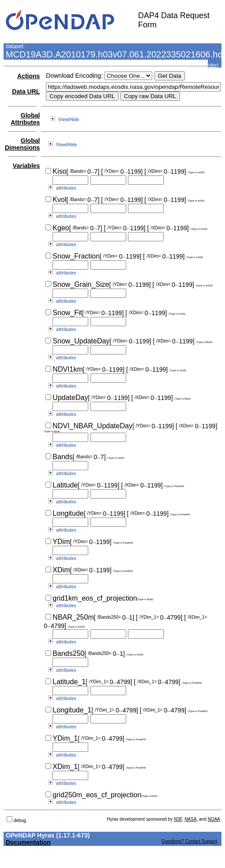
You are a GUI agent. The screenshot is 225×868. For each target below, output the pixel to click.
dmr (213, 65)
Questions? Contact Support (189, 841)
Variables (26, 166)
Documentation (28, 842)
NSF (178, 819)
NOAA (214, 819)
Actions (28, 76)
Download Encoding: (74, 76)
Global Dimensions (22, 144)
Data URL (26, 91)
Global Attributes (25, 119)
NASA (190, 819)
